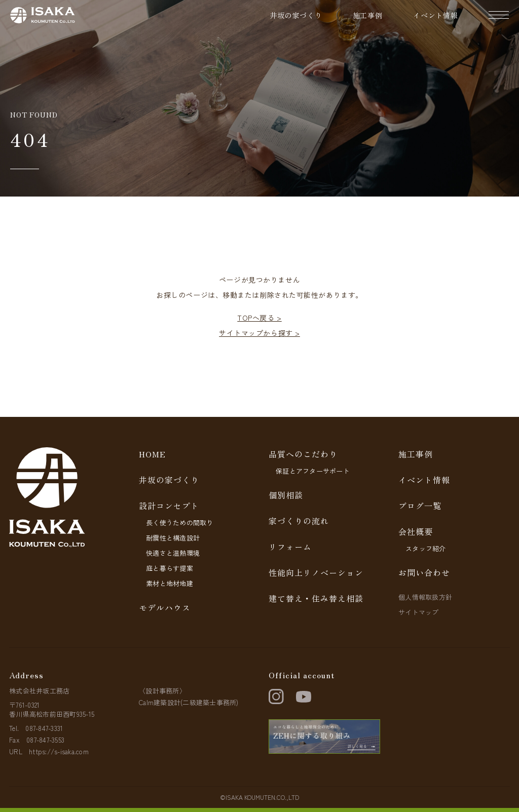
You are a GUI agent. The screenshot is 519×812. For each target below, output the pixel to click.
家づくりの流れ (299, 521)
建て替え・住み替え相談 (316, 598)
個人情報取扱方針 (425, 597)
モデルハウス (165, 607)
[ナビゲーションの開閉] (499, 15)
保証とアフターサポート (313, 471)
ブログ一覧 (420, 506)
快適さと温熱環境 (173, 553)
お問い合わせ (424, 572)
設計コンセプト (169, 506)
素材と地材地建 (170, 583)
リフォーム (290, 547)
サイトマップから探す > (259, 333)
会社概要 (416, 531)
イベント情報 (436, 15)
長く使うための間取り (180, 523)
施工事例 (368, 15)
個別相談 (286, 495)
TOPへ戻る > (259, 318)
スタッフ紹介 (426, 548)
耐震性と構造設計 (173, 538)
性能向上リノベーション (316, 572)
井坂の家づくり (296, 15)
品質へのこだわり (303, 454)
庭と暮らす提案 (170, 568)
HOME (152, 454)
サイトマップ (419, 612)
